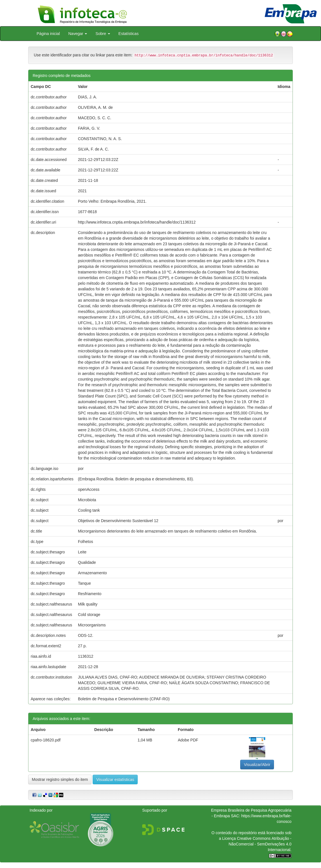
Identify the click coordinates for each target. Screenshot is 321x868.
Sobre (103, 34)
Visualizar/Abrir (257, 765)
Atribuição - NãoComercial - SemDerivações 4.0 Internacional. (260, 844)
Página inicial (48, 34)
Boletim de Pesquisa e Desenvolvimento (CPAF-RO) (124, 699)
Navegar (78, 34)
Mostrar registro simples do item (60, 779)
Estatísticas (129, 34)
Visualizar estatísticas (115, 779)
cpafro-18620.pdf (46, 740)
